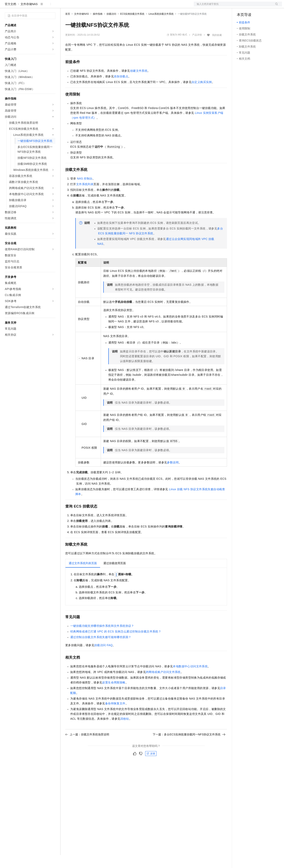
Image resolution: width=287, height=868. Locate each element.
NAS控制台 (85, 191)
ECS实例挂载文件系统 (132, 27)
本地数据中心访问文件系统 (190, 679)
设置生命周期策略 (114, 695)
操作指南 (98, 27)
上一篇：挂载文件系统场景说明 (87, 747)
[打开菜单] (6, 6)
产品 (52, 6)
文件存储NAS (29, 17)
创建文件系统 (139, 84)
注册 (261, 6)
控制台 (251, 6)
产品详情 (197, 48)
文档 (233, 6)
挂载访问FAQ (103, 658)
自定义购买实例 (202, 95)
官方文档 (10, 17)
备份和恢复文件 (115, 716)
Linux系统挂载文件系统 (161, 27)
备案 (241, 6)
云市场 (98, 6)
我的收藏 (217, 48)
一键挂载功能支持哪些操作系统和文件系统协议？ (102, 639)
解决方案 (65, 6)
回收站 (125, 732)
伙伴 (109, 6)
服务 (119, 6)
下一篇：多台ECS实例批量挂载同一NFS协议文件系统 (189, 747)
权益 (77, 6)
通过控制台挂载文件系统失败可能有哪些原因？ (101, 650)
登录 (275, 6)
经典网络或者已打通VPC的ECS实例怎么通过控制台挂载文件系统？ (116, 644)
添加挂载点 (121, 89)
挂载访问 (111, 27)
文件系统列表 (85, 197)
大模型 (41, 6)
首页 (68, 27)
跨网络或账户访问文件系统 (163, 685)
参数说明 (173, 475)
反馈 (151, 766)
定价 (87, 6)
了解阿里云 (133, 6)
